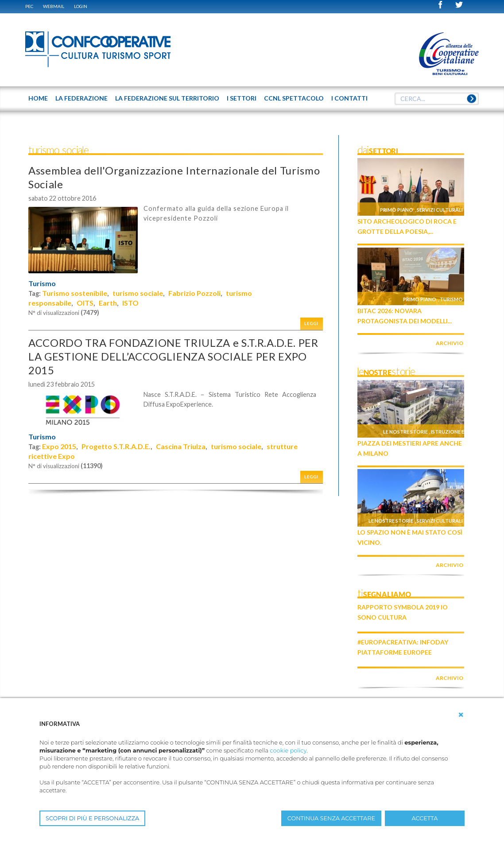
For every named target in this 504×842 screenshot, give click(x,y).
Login (81, 6)
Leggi (311, 324)
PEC (29, 6)
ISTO (130, 303)
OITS (85, 303)
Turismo (42, 283)
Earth (108, 303)
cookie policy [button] (288, 751)
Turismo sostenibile (75, 293)
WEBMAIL (54, 6)
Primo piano (397, 210)
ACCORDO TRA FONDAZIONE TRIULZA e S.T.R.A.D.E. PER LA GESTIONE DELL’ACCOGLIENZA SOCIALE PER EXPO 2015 (173, 356)
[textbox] (437, 99)
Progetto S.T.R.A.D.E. (116, 446)
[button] (461, 715)
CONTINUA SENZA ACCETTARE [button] (331, 818)
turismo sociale (138, 293)
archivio (450, 343)
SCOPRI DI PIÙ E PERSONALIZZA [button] (92, 818)
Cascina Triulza (181, 446)
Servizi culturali (440, 210)
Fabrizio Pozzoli (194, 293)
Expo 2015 (59, 446)
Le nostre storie (405, 432)
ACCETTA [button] (425, 818)
